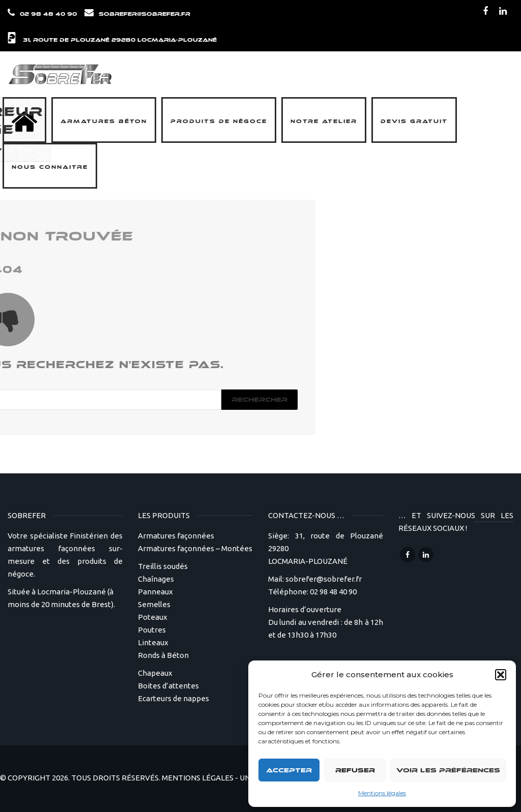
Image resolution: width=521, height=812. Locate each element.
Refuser (355, 770)
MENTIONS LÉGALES (198, 778)
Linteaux (153, 642)
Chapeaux (155, 673)
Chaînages (156, 579)
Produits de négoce (219, 122)
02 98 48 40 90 (48, 14)
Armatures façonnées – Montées (195, 548)
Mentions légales (382, 793)
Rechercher (259, 400)
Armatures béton (104, 122)
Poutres (152, 630)
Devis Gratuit (414, 122)
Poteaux (153, 617)
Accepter (289, 770)
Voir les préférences (448, 770)
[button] (501, 675)
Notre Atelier (324, 122)
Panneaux (155, 592)
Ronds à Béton (163, 655)
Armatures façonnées (176, 536)
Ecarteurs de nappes (173, 698)
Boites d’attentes (168, 686)
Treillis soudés (163, 566)
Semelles (154, 604)
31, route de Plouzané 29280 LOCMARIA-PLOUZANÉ (120, 40)
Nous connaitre (50, 167)
